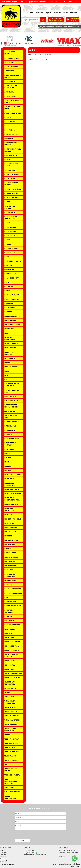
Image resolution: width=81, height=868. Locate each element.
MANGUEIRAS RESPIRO (13, 504)
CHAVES (7, 240)
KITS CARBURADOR (12, 439)
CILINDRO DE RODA (11, 248)
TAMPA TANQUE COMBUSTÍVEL (10, 730)
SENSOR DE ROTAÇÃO (12, 646)
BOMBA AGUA (9, 138)
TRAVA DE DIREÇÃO (11, 760)
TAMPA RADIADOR (11, 724)
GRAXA (7, 380)
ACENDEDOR (9, 62)
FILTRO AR (8, 333)
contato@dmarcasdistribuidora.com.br (47, 2)
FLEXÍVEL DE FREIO (11, 367)
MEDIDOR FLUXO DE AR (13, 519)
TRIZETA (7, 764)
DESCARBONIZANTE (12, 299)
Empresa (48, 13)
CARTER (7, 223)
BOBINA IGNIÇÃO (10, 130)
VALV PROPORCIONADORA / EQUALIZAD (12, 781)
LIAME (7, 462)
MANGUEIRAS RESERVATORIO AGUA (12, 499)
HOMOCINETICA (10, 396)
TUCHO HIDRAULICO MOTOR (12, 770)
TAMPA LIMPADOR (11, 712)
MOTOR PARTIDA (10, 544)
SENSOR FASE (10, 661)
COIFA (7, 257)
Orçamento (57, 13)
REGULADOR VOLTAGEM (13, 593)
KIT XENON (8, 434)
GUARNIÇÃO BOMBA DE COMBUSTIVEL (13, 385)
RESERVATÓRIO (10, 602)
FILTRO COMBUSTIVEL (12, 344)
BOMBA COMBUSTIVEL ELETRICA (13, 144)
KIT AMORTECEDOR (11, 422)
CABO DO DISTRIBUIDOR (13, 174)
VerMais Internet (66, 864)
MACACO (8, 466)
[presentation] (30, 835)
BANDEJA (8, 117)
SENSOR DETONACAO (12, 650)
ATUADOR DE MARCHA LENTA (13, 108)
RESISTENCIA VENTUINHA (9, 611)
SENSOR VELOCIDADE (12, 678)
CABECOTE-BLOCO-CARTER (12, 165)
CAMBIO (7, 202)
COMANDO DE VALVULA (13, 261)
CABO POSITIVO (10, 179)
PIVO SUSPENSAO (11, 566)
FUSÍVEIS (8, 375)
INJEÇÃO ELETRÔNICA (13, 401)
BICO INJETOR (10, 122)
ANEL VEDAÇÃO (10, 81)
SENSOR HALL (10, 665)
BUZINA (7, 160)
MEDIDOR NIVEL (10, 523)
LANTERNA (8, 458)
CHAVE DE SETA (10, 231)
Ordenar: (31, 59)
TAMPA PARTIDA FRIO (12, 720)
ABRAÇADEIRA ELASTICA (10, 53)
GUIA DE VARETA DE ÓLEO (12, 391)
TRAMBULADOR (10, 756)
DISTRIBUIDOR (10, 308)
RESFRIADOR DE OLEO (13, 606)
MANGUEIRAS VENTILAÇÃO (9, 509)
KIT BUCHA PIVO (10, 426)
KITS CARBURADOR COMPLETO (12, 444)
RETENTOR (8, 616)
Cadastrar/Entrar (58, 21)
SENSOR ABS (9, 638)
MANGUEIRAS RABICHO (13, 494)
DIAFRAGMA (9, 303)
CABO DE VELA (10, 170)
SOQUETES (8, 693)
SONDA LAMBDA (10, 688)
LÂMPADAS (8, 453)
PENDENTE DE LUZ (11, 557)
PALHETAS (8, 549)
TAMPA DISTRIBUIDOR (12, 707)
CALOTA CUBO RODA (12, 198)
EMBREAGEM (9, 329)
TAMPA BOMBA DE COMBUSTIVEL (11, 702)
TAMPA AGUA (9, 697)
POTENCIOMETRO (11, 580)
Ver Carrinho (75, 19)
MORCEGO (8, 536)
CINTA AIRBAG (10, 253)
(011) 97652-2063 (22, 2)
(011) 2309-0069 (8, 2)
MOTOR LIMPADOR (11, 540)
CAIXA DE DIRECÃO (11, 193)
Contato (66, 13)
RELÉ (6, 597)
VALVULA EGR (9, 788)
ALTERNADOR (9, 71)
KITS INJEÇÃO (9, 449)
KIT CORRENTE (10, 430)
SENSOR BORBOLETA (12, 642)
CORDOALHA (9, 270)
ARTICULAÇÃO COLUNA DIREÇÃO (13, 101)
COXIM (7, 282)
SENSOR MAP (9, 669)
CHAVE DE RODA (10, 227)
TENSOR (7, 735)
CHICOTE (8, 244)
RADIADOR (8, 585)
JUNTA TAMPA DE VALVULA (11, 416)
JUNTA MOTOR (10, 411)
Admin (78, 866)
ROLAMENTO (9, 621)
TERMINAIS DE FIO (11, 743)
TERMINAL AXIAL (10, 747)
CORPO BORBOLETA (12, 278)
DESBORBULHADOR (12, 295)
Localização (74, 13)
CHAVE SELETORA (11, 236)
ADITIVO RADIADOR (11, 67)
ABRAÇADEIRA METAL (12, 58)
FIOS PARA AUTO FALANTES (10, 353)
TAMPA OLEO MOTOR (12, 716)
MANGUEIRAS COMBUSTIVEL (10, 484)
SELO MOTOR (9, 633)
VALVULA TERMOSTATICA (10, 797)
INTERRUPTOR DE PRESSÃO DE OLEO (11, 406)
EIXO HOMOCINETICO (12, 316)
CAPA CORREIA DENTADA (10, 207)
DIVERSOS (8, 312)
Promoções (39, 13)
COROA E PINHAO (11, 274)
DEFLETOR (8, 291)
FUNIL (7, 371)
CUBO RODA (9, 286)
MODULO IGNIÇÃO (11, 527)
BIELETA (7, 126)
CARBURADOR (10, 212)
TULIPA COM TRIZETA (12, 775)
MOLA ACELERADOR (12, 532)
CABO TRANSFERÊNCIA (13, 189)
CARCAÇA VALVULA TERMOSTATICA (12, 218)
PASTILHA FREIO (10, 553)
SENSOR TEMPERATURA (13, 674)
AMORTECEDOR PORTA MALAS (13, 76)
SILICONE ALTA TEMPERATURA (10, 683)
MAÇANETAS (9, 470)
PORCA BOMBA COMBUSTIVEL (10, 575)
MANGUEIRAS (9, 479)
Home (31, 13)
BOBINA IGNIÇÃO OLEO (13, 134)
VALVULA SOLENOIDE (12, 792)
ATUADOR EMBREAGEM (13, 113)
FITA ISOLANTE (10, 358)
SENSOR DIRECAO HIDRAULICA (11, 656)
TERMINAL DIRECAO (12, 752)
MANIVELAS (9, 515)
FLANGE (7, 363)
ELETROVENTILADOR (12, 325)
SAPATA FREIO (10, 629)
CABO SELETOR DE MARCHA (11, 184)
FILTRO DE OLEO (10, 348)
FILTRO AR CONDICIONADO (10, 338)
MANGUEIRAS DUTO (12, 489)
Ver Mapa (62, 857)
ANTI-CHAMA (9, 92)
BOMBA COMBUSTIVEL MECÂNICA (13, 150)
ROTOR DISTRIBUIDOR (12, 625)
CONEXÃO (8, 265)
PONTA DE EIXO (10, 570)
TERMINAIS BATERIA (12, 739)
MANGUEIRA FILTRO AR (13, 475)
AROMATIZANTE (10, 96)
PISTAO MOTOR (10, 561)
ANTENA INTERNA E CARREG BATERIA (11, 87)
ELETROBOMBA (10, 320)
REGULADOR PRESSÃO (13, 589)
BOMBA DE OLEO (11, 155)
